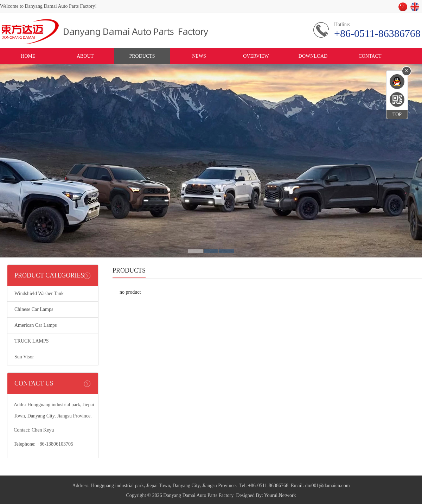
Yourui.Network (280, 495)
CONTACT (370, 56)
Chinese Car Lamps (34, 309)
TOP (397, 114)
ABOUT (85, 56)
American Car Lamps (36, 325)
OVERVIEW (256, 56)
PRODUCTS (142, 56)
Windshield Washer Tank (39, 294)
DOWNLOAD (313, 56)
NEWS (199, 56)
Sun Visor (24, 357)
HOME (28, 56)
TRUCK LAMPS (32, 341)
